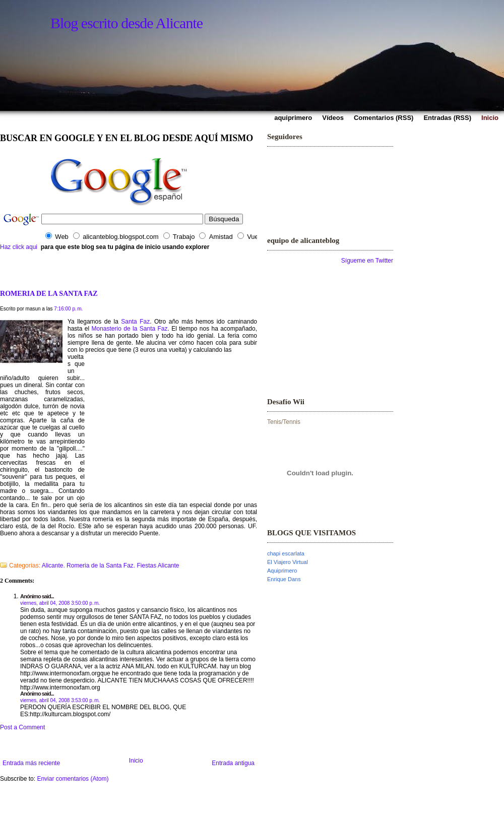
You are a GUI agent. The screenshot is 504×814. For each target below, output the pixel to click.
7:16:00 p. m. (68, 309)
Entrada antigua (233, 763)
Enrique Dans (284, 579)
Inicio (136, 761)
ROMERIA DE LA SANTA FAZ (49, 293)
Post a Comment (22, 727)
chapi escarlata (286, 553)
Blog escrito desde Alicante (127, 23)
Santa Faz (135, 322)
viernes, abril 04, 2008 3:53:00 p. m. (60, 700)
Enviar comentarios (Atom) (73, 779)
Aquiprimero (282, 571)
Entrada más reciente (31, 763)
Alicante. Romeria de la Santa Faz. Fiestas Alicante (111, 566)
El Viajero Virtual (288, 562)
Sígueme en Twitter (367, 261)
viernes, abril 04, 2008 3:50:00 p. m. (60, 603)
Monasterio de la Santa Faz (130, 329)
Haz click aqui (19, 247)
